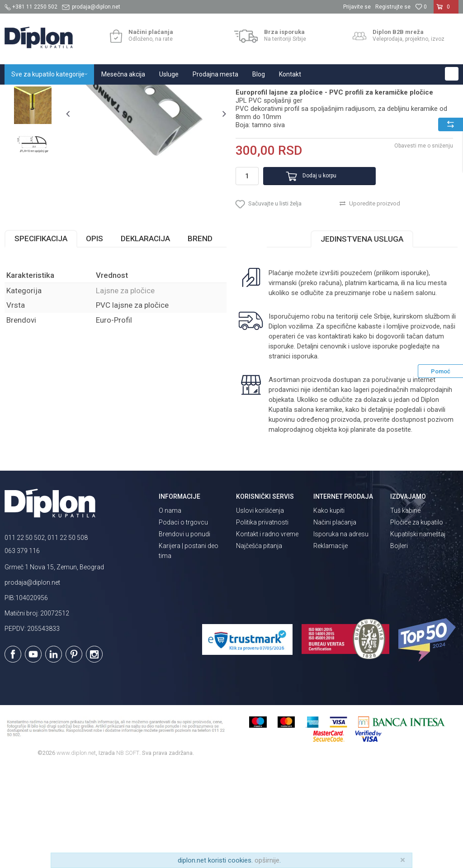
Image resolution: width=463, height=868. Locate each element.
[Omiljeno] (421, 7)
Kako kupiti (329, 612)
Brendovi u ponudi (184, 635)
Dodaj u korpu (308, 269)
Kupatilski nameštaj (418, 635)
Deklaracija (145, 339)
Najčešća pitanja (259, 647)
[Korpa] (446, 10)
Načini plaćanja (335, 624)
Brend (200, 339)
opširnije (267, 860)
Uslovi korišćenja (260, 612)
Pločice (107, 94)
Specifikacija (41, 339)
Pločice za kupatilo (417, 624)
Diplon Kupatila (24, 94)
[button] (452, 74)
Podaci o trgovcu (183, 624)
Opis (94, 339)
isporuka (304, 457)
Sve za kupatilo (71, 94)
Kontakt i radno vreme (267, 635)
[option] (33, 160)
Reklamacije (331, 647)
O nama (170, 612)
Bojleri (399, 647)
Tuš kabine (405, 612)
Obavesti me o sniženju (422, 238)
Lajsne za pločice (146, 94)
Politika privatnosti (262, 624)
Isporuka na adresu (341, 635)
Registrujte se (393, 7)
